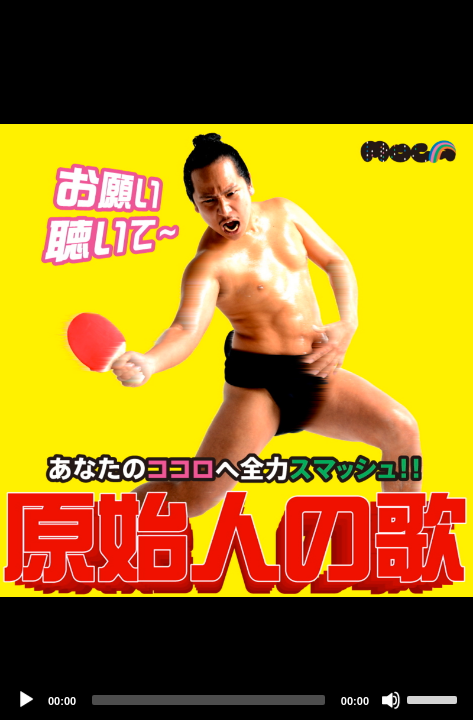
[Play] (26, 700)
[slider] (208, 700)
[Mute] (391, 700)
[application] (236, 360)
